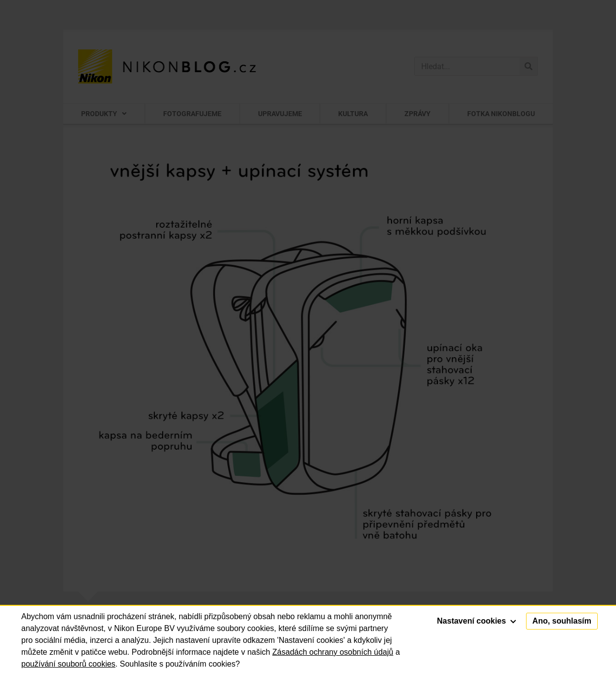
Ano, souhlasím (562, 621)
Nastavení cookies (477, 621)
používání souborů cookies (68, 664)
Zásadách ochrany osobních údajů (333, 652)
